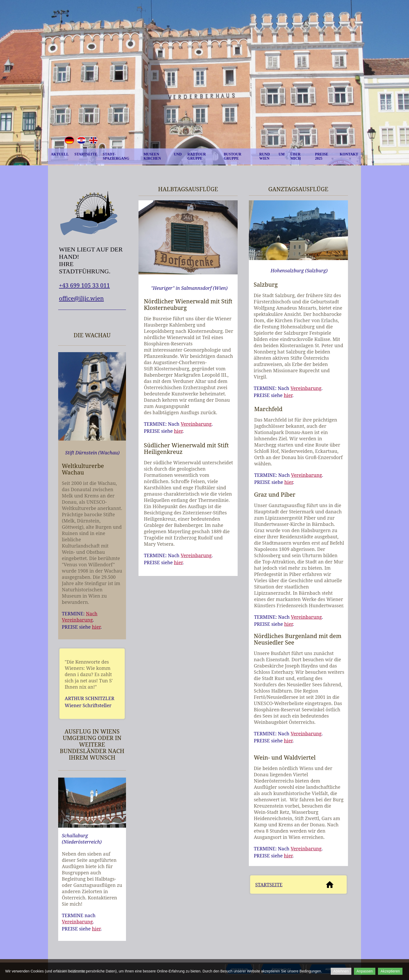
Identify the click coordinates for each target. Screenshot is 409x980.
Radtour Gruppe (197, 156)
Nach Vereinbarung (80, 617)
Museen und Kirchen (163, 156)
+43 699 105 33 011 (84, 285)
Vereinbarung (77, 922)
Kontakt (349, 154)
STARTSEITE (269, 885)
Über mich (296, 156)
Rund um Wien (272, 156)
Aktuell (60, 154)
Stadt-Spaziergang (116, 156)
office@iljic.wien (81, 298)
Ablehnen (341, 971)
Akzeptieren (390, 971)
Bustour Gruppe (233, 156)
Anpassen (365, 971)
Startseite (86, 154)
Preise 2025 (322, 156)
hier (96, 627)
